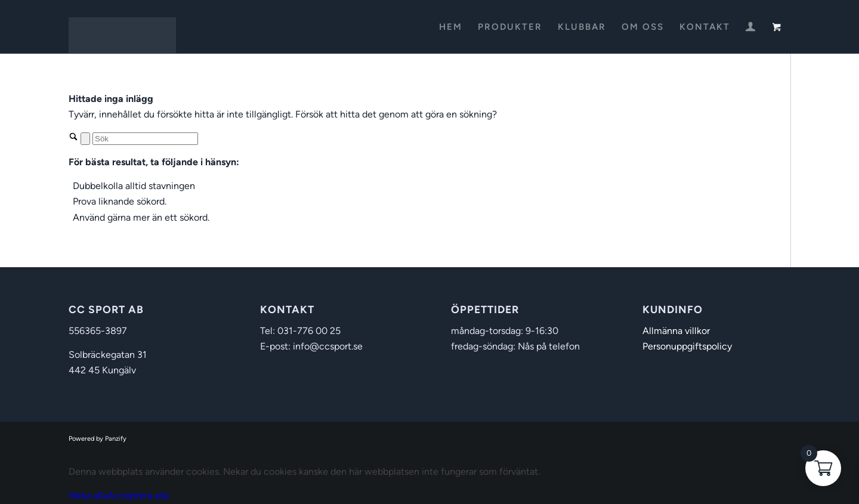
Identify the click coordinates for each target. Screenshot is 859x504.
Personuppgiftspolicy (687, 346)
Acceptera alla (138, 495)
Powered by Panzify (98, 439)
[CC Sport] (122, 27)
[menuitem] (451, 27)
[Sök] (145, 139)
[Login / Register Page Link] (750, 28)
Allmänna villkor (676, 331)
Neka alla (88, 495)
